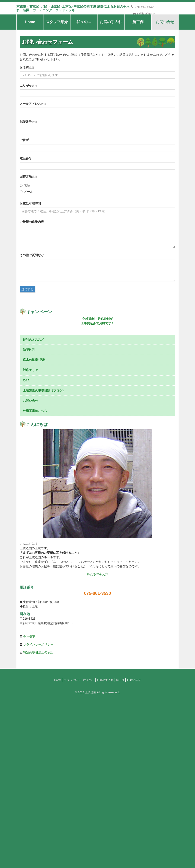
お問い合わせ (144, 14)
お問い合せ (165, 47)
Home (30, 47)
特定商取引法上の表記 (38, 815)
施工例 (138, 47)
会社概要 (29, 800)
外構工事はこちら (35, 574)
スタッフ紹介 (57, 47)
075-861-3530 (142, 7)
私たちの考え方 (97, 737)
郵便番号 (26, 147)
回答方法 (26, 202)
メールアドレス (30, 129)
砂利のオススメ (34, 502)
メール (26, 217)
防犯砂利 (29, 513)
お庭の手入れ (111, 47)
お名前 (24, 93)
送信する (27, 315)
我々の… (84, 47)
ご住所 (24, 165)
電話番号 (26, 184)
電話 (25, 211)
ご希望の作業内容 (32, 247)
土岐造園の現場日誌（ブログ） (44, 553)
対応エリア (30, 533)
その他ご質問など (32, 280)
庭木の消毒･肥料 (34, 523)
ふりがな (26, 111)
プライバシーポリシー (38, 807)
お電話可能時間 (30, 229)
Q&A (26, 543)
